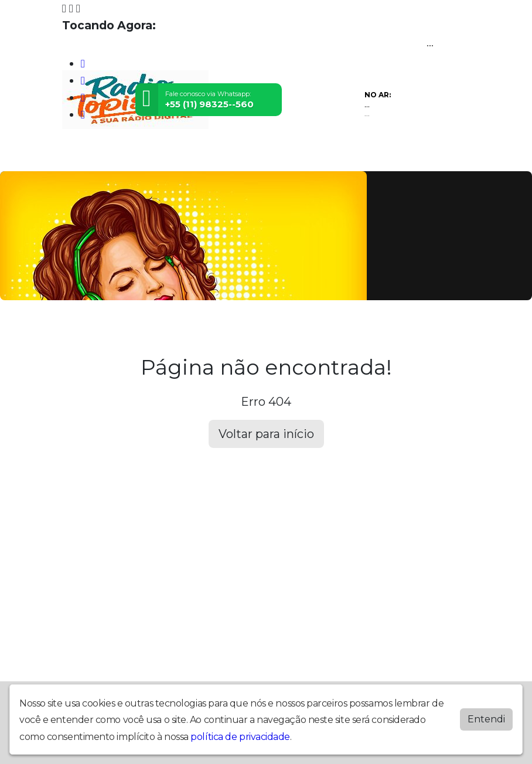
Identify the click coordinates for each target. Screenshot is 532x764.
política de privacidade (240, 737)
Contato (387, 155)
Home (77, 155)
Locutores (255, 155)
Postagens (305, 155)
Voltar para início (266, 434)
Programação (124, 155)
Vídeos (172, 155)
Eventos (209, 155)
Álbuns (348, 155)
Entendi (486, 719)
